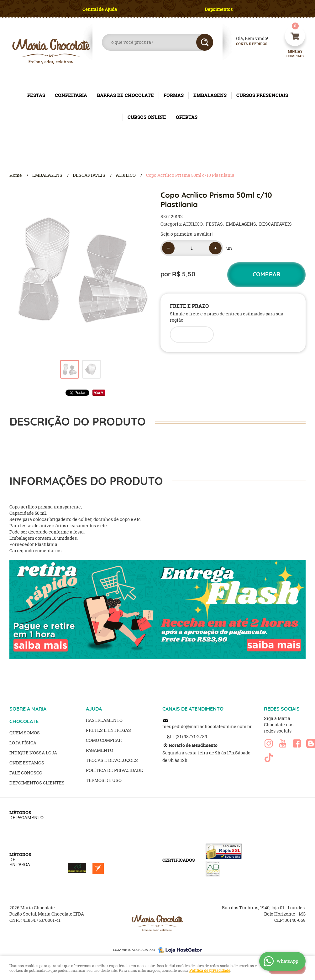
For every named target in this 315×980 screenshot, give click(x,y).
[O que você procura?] (205, 42)
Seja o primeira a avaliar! (186, 234)
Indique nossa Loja (33, 753)
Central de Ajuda (100, 9)
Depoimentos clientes (37, 783)
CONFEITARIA (71, 95)
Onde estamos (27, 763)
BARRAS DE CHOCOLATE (125, 95)
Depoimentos (219, 9)
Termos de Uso (104, 780)
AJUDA (94, 709)
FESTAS (36, 95)
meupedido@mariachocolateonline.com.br (207, 726)
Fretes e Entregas (108, 730)
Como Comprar (104, 740)
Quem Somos (25, 733)
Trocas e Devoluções (112, 760)
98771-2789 (191, 736)
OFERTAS (187, 117)
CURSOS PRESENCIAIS (262, 95)
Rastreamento (104, 720)
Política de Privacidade (114, 770)
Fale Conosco (26, 773)
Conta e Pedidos (246, 44)
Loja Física (23, 743)
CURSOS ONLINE (147, 117)
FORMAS (174, 95)
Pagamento (100, 750)
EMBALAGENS (210, 95)
